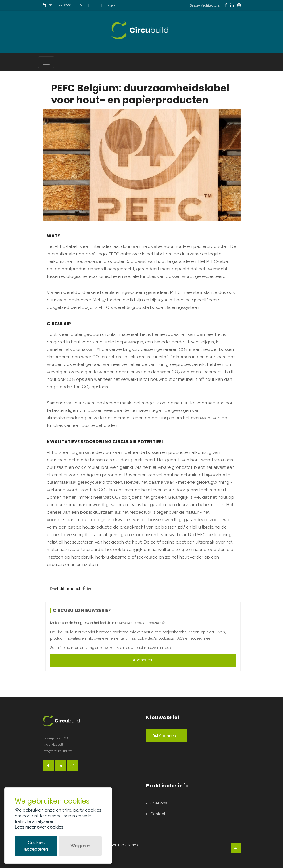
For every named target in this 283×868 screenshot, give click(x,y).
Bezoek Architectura (205, 6)
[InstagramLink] (239, 5)
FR (95, 5)
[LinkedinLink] (232, 5)
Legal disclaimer (122, 845)
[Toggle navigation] (46, 62)
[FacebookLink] (226, 5)
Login (111, 5)
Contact (158, 814)
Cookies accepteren (36, 846)
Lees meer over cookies (39, 827)
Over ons (159, 803)
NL (82, 5)
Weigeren (80, 846)
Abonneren (143, 660)
